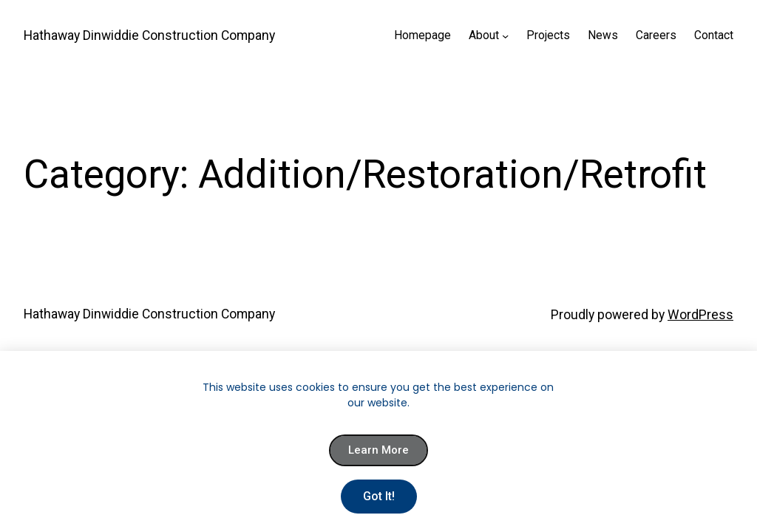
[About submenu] (505, 36)
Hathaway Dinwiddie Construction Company (149, 35)
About (484, 35)
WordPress (700, 315)
